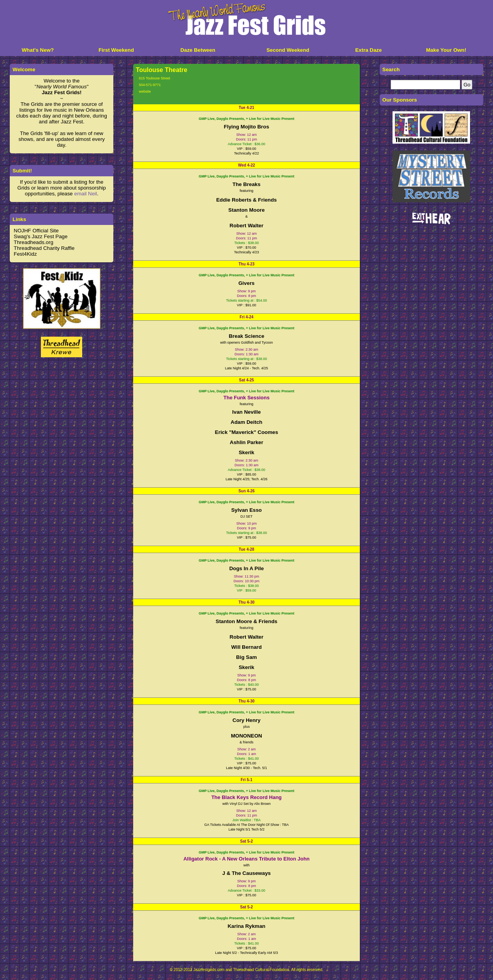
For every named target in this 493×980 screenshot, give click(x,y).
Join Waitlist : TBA (247, 820)
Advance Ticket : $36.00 (246, 144)
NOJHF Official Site (36, 231)
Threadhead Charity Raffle (44, 248)
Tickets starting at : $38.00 (246, 359)
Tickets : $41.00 (246, 759)
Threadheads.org (33, 242)
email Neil (85, 194)
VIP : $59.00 (246, 590)
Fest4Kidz (25, 254)
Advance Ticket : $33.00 (246, 890)
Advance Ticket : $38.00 (246, 470)
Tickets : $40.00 (246, 685)
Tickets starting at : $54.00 (246, 300)
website (145, 91)
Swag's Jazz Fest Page (40, 236)
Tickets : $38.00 (246, 243)
